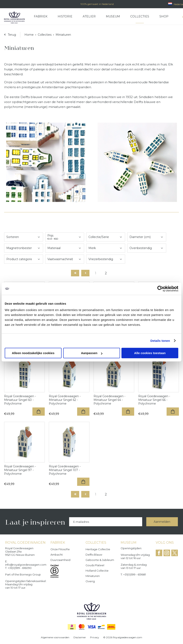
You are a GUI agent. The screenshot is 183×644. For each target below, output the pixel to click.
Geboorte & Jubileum (100, 560)
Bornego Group (30, 574)
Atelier (89, 16)
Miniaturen (93, 576)
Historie (65, 16)
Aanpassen (92, 353)
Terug (12, 35)
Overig (90, 581)
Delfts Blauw (94, 555)
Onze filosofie (60, 549)
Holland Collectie (97, 571)
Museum (113, 16)
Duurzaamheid (60, 560)
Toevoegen (39, 412)
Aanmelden (162, 522)
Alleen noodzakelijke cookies (33, 353)
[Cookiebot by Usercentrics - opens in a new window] (160, 289)
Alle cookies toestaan (150, 353)
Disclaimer (80, 637)
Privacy (95, 637)
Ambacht (57, 555)
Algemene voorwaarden (55, 637)
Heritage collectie (98, 549)
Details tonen (160, 341)
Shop (164, 16)
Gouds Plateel (95, 565)
